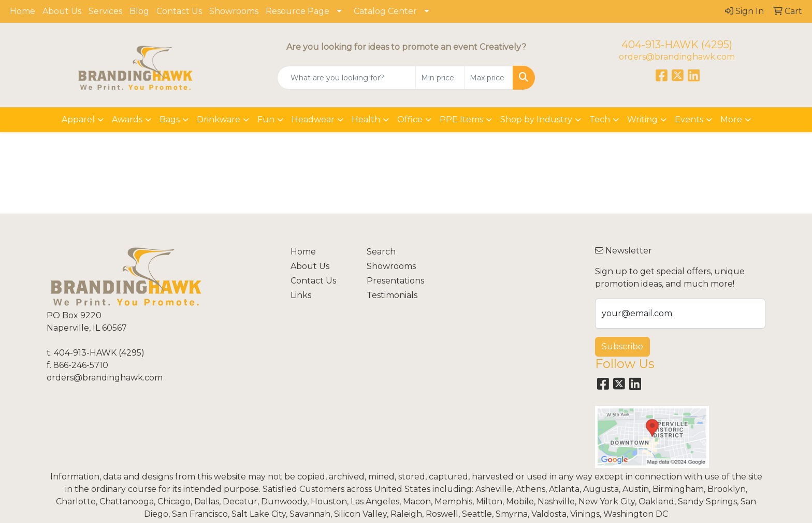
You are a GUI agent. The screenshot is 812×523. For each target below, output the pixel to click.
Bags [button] (170, 119)
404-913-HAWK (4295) (677, 45)
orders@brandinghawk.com (677, 57)
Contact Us (179, 11)
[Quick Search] (347, 78)
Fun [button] (266, 119)
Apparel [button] (78, 119)
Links (301, 295)
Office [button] (410, 119)
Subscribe (622, 347)
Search (381, 252)
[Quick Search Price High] (489, 78)
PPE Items (461, 119)
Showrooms (234, 11)
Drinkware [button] (219, 119)
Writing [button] (642, 119)
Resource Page (298, 11)
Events (689, 119)
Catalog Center (385, 11)
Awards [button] (127, 119)
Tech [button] (600, 119)
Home (23, 11)
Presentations (395, 281)
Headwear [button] (313, 119)
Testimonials (392, 295)
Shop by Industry (536, 119)
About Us (62, 11)
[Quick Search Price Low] (440, 78)
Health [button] (366, 119)
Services (105, 11)
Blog (139, 11)
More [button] (731, 119)
